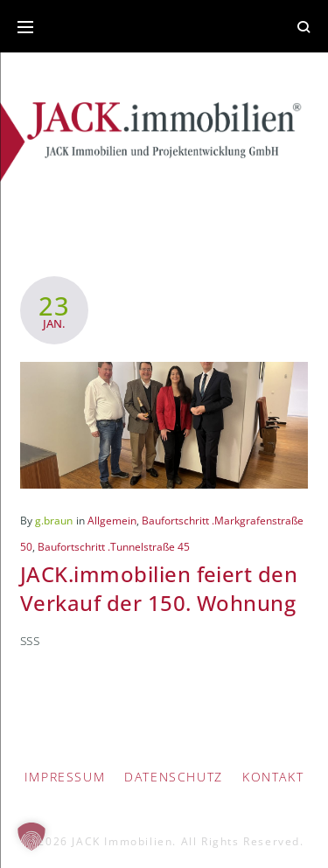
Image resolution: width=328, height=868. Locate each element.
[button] (31, 837)
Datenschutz (174, 777)
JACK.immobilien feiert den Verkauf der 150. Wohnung (159, 588)
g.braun (54, 521)
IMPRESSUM (65, 777)
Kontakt (273, 777)
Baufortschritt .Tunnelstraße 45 (114, 547)
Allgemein (112, 521)
